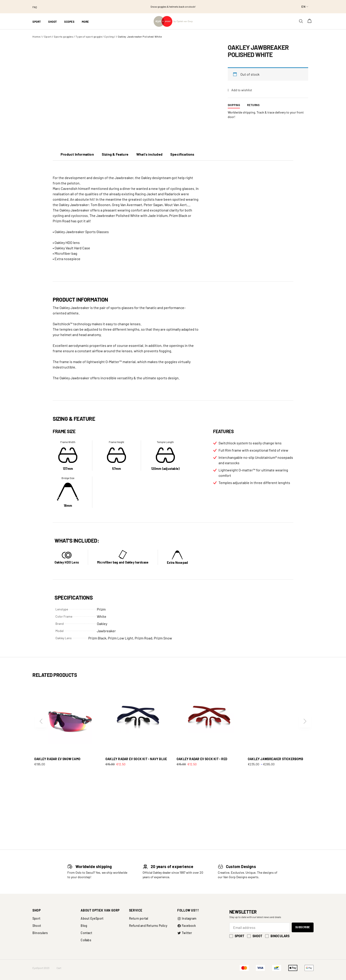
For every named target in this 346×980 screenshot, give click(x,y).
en (303, 7)
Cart (59, 968)
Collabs (86, 940)
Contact (86, 933)
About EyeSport (92, 918)
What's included (149, 154)
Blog (84, 926)
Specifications (182, 154)
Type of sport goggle (89, 36)
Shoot (37, 926)
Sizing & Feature (115, 154)
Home (36, 36)
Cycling (109, 36)
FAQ (35, 7)
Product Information (77, 154)
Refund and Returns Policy (148, 926)
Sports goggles (63, 36)
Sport (48, 36)
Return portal (139, 918)
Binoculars (40, 933)
